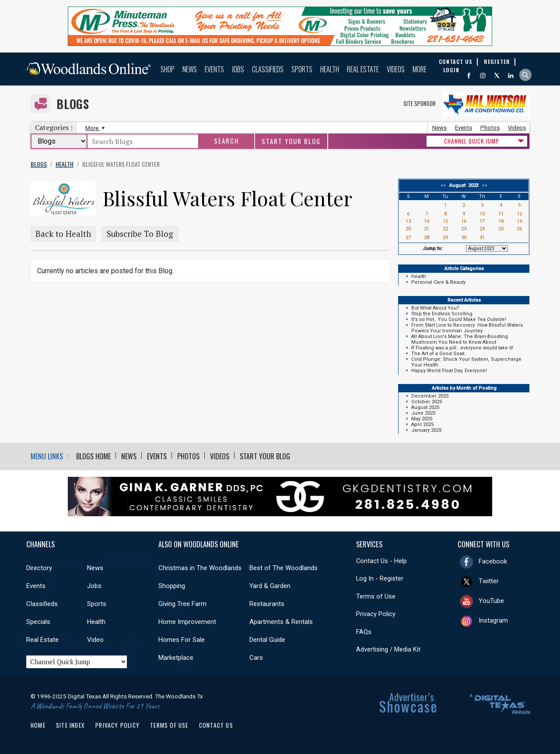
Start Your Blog (291, 141)
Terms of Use (376, 596)
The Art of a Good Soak (438, 354)
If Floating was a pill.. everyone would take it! (462, 348)
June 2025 (423, 413)
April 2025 (422, 425)
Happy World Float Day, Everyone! (449, 371)
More (420, 69)
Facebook (493, 561)
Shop (168, 69)
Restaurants (267, 604)
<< (444, 185)
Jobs (238, 69)
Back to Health (63, 234)
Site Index (70, 725)
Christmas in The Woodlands (200, 568)
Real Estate (363, 69)
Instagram (493, 620)
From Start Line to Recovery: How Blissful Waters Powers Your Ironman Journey (467, 328)
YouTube (491, 601)
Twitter (489, 581)
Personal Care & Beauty (438, 282)
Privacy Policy (376, 614)
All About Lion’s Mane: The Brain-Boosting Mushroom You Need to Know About (460, 339)
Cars (256, 658)
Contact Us (216, 725)
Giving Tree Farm (182, 604)
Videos (396, 69)
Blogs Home (93, 456)
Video (95, 640)
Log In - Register (380, 578)
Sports (302, 69)
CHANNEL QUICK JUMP (472, 141)
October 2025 (427, 402)
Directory (39, 568)
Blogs (73, 104)
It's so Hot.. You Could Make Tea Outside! (459, 319)
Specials (38, 622)
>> (483, 185)
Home (38, 725)
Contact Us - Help (381, 561)
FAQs (364, 632)
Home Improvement (187, 622)
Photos (490, 128)
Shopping (172, 586)
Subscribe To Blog (140, 234)
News (190, 69)
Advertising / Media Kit (388, 649)
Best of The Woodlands (283, 568)
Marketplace (176, 658)
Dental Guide (267, 640)
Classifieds (268, 69)
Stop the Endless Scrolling (442, 314)
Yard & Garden (270, 586)
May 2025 (422, 419)
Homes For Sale (182, 640)
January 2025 (426, 430)
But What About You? (435, 308)
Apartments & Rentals (281, 622)
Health (330, 69)
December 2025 (430, 396)
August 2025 (425, 407)
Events (214, 69)
